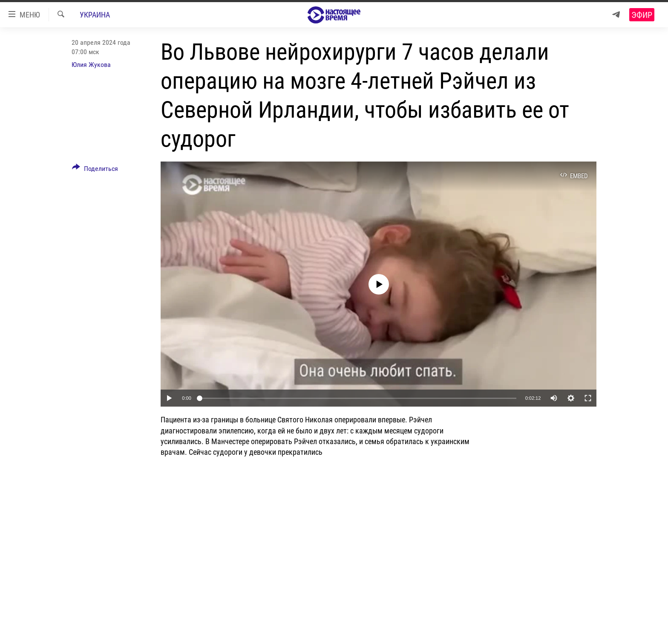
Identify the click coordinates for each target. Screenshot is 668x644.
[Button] (95, 170)
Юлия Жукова (91, 65)
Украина (95, 15)
